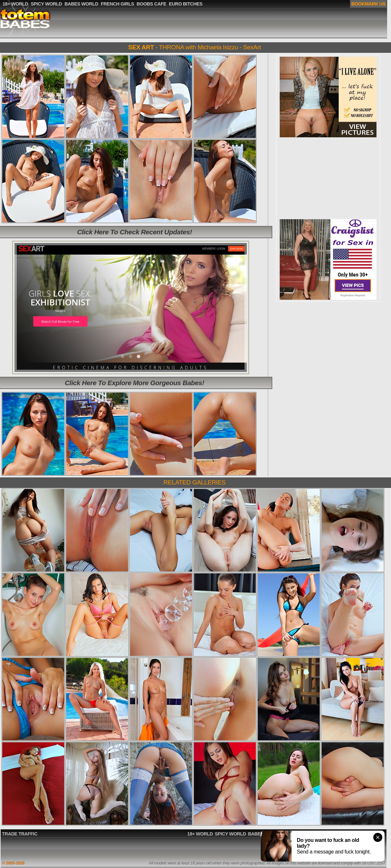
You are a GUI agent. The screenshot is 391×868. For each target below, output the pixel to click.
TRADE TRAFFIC (20, 834)
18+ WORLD (200, 834)
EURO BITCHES (367, 834)
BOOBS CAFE (334, 834)
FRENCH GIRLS (300, 834)
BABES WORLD (265, 834)
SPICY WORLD (231, 834)
